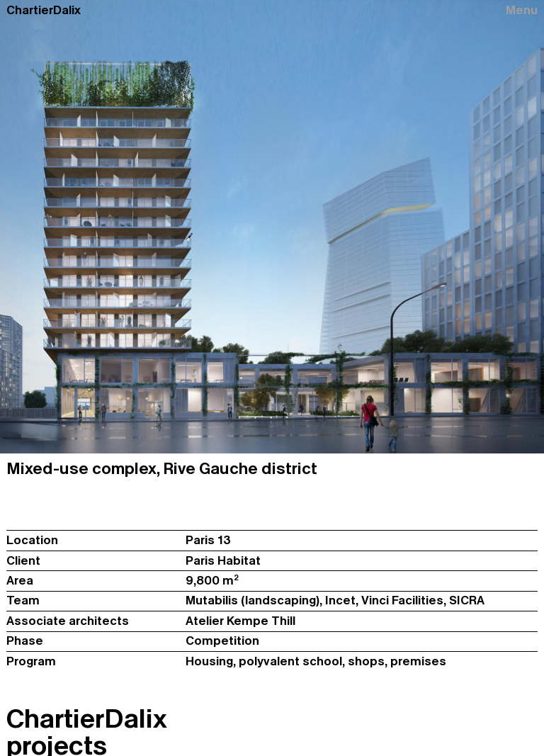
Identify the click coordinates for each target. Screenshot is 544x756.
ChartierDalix (44, 10)
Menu (522, 10)
